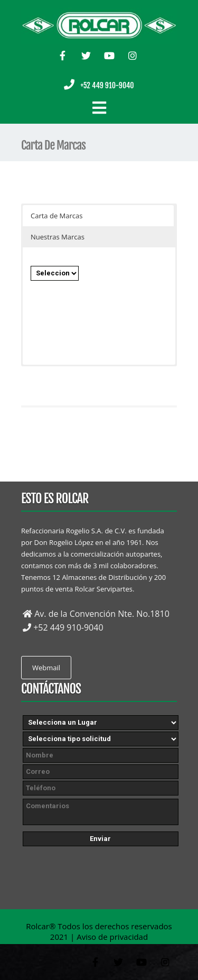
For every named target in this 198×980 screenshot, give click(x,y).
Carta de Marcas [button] (56, 216)
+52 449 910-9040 (107, 85)
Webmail (46, 668)
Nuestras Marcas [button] (58, 237)
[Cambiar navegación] (99, 108)
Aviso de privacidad (112, 937)
